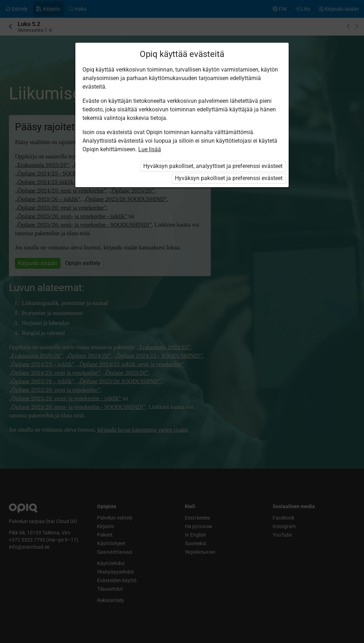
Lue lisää (150, 149)
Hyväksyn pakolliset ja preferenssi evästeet (229, 178)
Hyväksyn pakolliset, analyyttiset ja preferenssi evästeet (213, 166)
